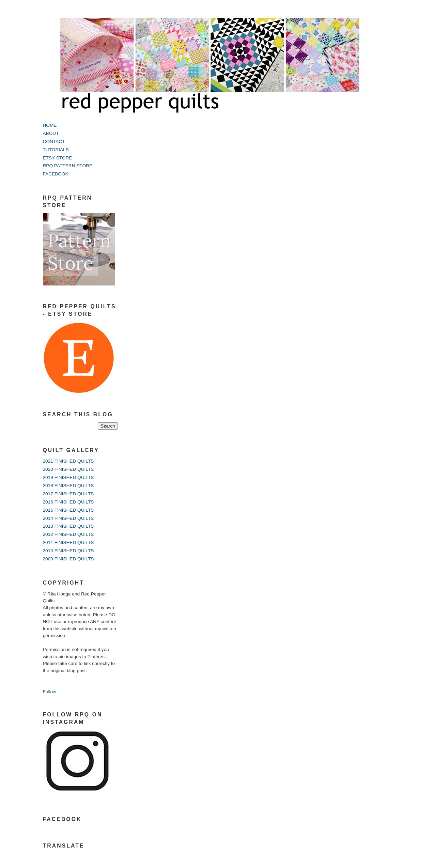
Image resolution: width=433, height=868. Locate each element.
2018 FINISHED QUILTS (68, 486)
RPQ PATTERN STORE (68, 166)
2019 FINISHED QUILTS (68, 477)
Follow (50, 692)
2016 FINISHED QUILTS (68, 502)
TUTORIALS (56, 150)
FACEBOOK (56, 174)
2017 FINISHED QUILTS (68, 494)
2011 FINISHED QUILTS (68, 542)
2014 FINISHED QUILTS (68, 518)
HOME (50, 125)
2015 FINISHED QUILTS (68, 510)
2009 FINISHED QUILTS (68, 559)
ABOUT (51, 133)
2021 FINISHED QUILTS (68, 461)
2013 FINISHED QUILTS (68, 526)
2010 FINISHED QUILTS (68, 551)
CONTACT (54, 142)
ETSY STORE (58, 158)
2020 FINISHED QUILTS (68, 469)
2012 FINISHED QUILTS (68, 534)
